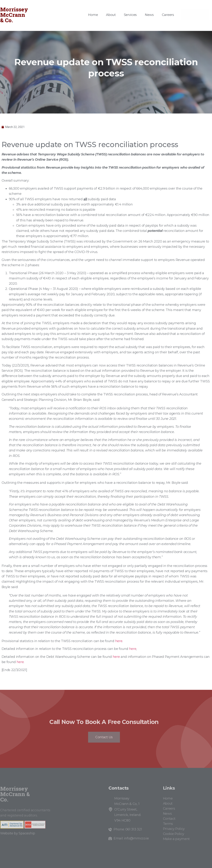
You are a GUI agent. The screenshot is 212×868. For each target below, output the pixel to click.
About (111, 15)
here (119, 641)
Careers (168, 15)
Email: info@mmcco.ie (131, 838)
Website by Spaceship (18, 833)
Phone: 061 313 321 (128, 829)
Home (93, 15)
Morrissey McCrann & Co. (14, 15)
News (149, 15)
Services (130, 15)
